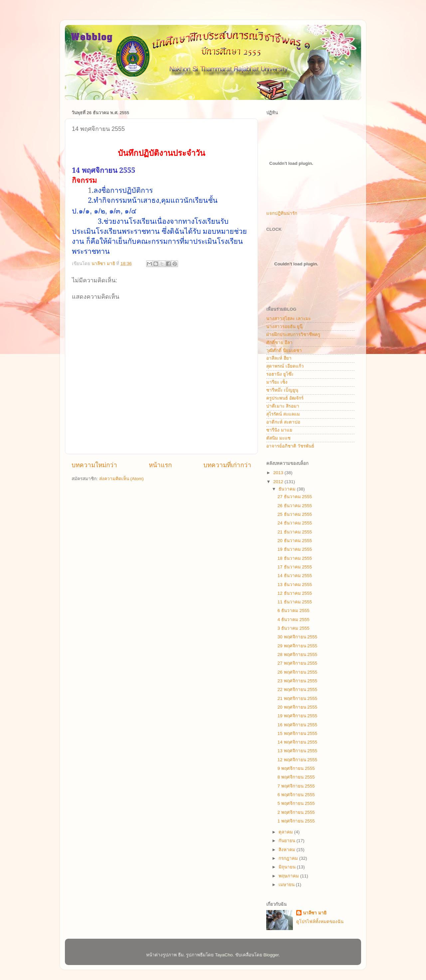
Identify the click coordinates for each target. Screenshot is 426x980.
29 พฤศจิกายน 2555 (298, 646)
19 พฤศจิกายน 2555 (298, 716)
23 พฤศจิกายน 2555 (298, 681)
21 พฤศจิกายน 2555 (298, 698)
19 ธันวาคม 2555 (295, 549)
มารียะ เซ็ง (277, 382)
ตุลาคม (286, 832)
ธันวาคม (288, 489)
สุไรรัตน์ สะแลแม (283, 414)
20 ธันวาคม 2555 (295, 541)
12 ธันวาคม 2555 (295, 593)
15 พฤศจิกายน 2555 (298, 733)
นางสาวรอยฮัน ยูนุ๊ (284, 327)
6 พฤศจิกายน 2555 (296, 795)
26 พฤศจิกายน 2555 (298, 672)
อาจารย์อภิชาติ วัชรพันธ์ (290, 446)
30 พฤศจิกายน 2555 (298, 637)
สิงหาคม (288, 850)
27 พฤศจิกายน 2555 (298, 663)
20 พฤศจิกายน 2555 (298, 707)
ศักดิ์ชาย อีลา (279, 342)
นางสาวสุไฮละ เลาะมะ (289, 319)
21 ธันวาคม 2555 (295, 532)
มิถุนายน (288, 867)
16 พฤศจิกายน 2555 (298, 725)
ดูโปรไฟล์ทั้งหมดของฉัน (320, 922)
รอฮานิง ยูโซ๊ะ (280, 374)
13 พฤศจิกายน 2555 (298, 751)
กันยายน (288, 841)
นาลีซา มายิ (315, 913)
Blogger (271, 955)
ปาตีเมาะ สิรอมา (283, 406)
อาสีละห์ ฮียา (279, 358)
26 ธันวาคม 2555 (295, 506)
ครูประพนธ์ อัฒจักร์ (285, 398)
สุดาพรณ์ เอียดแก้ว (285, 366)
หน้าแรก (160, 465)
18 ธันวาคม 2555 (295, 558)
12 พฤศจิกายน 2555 (298, 760)
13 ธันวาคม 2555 (295, 585)
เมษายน (287, 885)
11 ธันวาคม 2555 (295, 602)
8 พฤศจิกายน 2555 (296, 777)
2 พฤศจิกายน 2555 (296, 812)
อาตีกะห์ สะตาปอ (283, 422)
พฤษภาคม (289, 876)
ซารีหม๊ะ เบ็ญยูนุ (282, 390)
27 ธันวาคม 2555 (295, 497)
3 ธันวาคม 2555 (294, 628)
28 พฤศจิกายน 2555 (298, 654)
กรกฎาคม (289, 858)
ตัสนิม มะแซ (278, 438)
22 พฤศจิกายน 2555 (298, 689)
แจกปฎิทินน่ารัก (282, 213)
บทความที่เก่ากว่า (227, 465)
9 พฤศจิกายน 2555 (296, 768)
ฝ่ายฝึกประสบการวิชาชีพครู (293, 334)
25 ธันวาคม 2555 (295, 514)
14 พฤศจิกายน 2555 (298, 742)
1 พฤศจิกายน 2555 (296, 821)
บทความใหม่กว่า (94, 465)
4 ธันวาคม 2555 (294, 620)
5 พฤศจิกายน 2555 (296, 803)
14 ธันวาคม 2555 (295, 576)
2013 (279, 473)
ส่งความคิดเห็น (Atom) (121, 479)
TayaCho (224, 955)
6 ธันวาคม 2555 (294, 611)
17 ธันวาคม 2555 (295, 567)
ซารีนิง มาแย (279, 430)
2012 (279, 482)
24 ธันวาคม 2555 (295, 523)
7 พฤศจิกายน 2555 (296, 786)
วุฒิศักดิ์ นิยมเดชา (284, 350)
